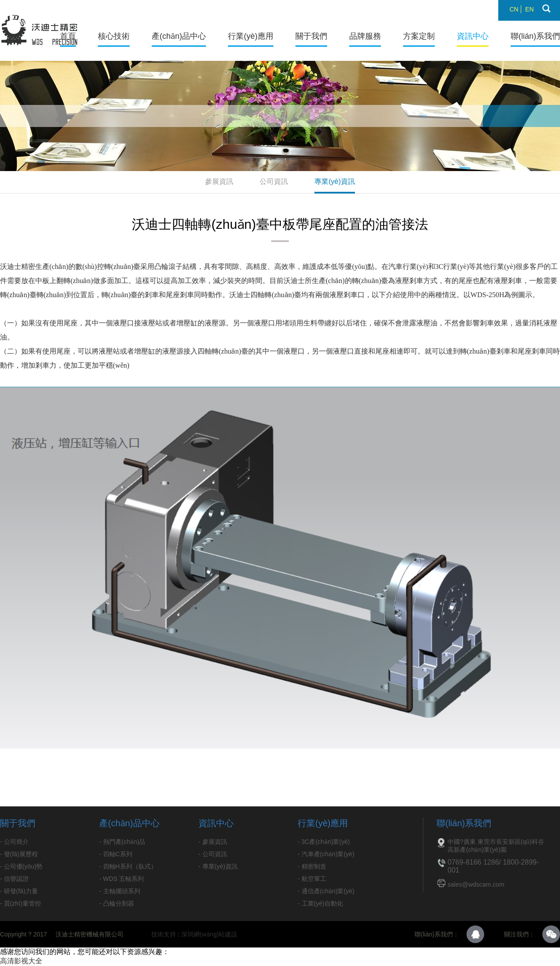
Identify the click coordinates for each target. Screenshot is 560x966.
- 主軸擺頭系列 (120, 891)
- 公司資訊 (213, 854)
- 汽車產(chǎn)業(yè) (326, 854)
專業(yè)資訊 (335, 181)
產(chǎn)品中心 (179, 36)
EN (529, 9)
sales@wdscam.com (476, 884)
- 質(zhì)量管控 (21, 903)
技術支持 (164, 934)
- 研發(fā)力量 (19, 891)
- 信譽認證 (14, 879)
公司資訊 (274, 181)
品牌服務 (365, 36)
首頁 (68, 36)
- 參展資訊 (213, 842)
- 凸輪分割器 (117, 903)
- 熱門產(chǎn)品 (122, 842)
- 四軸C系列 (116, 854)
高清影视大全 (21, 961)
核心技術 (114, 36)
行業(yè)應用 (251, 36)
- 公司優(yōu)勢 (21, 866)
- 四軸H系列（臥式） (128, 866)
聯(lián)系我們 (535, 36)
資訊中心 (473, 36)
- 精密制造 (312, 866)
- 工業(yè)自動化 (320, 903)
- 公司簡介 (14, 842)
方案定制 (419, 36)
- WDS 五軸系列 (121, 879)
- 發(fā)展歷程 (19, 854)
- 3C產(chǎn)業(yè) (324, 842)
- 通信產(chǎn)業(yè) (326, 891)
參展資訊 (219, 181)
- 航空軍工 (312, 879)
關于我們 (311, 36)
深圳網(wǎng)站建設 (209, 934)
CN (514, 9)
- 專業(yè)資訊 (218, 866)
